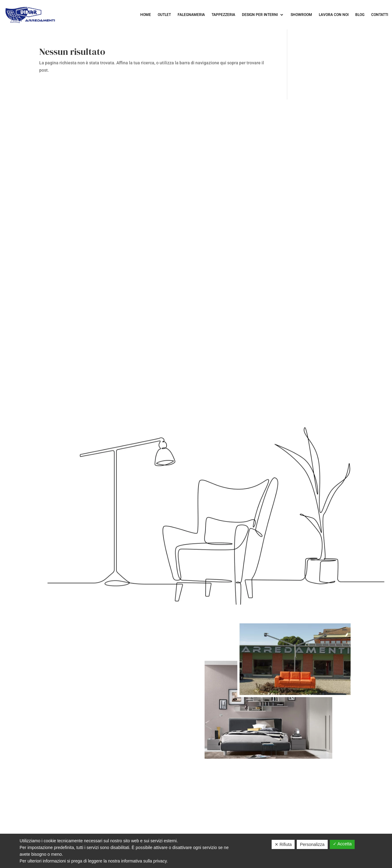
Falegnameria (191, 15)
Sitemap (231, 832)
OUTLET (164, 15)
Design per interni (260, 15)
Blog (360, 15)
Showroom (301, 15)
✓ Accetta (342, 844)
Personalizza (312, 844)
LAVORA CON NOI (334, 15)
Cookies (205, 832)
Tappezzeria (223, 15)
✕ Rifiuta (283, 844)
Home (146, 15)
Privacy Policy (170, 832)
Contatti (380, 15)
